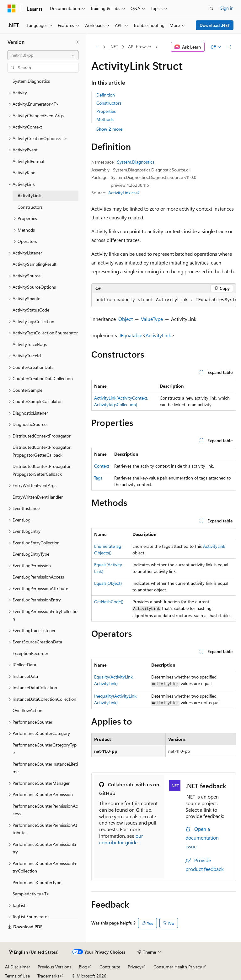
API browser (140, 47)
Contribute (110, 967)
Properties (106, 111)
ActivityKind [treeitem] (24, 173)
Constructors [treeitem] (30, 207)
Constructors (109, 103)
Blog (83, 967)
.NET (114, 47)
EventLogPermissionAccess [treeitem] (38, 577)
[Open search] (212, 8)
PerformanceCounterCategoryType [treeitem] (45, 749)
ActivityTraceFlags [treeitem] (30, 344)
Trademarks (48, 976)
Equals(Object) (108, 583)
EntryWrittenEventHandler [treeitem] (38, 497)
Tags (98, 478)
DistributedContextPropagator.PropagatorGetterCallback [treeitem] (42, 451)
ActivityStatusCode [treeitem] (31, 310)
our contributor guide (121, 839)
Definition (106, 95)
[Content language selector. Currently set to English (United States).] (34, 952)
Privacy (135, 967)
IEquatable (131, 335)
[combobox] (43, 55)
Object (126, 319)
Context (102, 466)
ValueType (152, 319)
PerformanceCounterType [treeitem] (37, 882)
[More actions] (230, 47)
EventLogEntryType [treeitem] (31, 554)
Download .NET (215, 25)
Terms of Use (17, 976)
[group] (164, 300)
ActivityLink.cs (122, 193)
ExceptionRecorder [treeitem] (30, 653)
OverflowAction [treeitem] (27, 710)
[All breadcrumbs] (97, 47)
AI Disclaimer (18, 967)
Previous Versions (54, 967)
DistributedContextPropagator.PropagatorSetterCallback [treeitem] (42, 470)
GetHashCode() (109, 602)
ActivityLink (158, 335)
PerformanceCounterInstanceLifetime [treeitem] (45, 768)
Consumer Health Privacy (178, 967)
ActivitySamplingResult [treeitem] (35, 264)
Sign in (227, 8)
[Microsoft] (12, 8)
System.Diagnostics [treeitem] (31, 81)
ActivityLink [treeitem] (29, 195)
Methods (105, 119)
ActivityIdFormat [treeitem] (29, 161)
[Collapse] (77, 42)
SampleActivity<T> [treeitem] (31, 894)
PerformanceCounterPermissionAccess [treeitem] (45, 810)
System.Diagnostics (136, 162)
